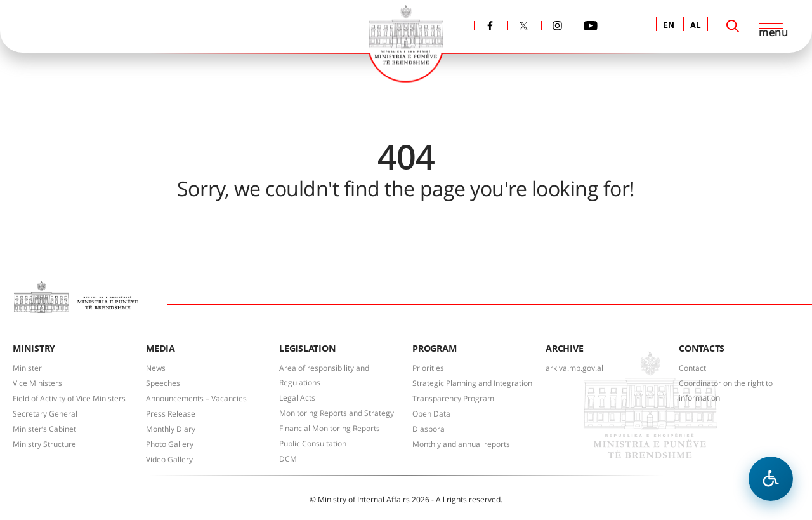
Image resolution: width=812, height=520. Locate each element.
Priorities (428, 368)
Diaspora (429, 429)
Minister (27, 368)
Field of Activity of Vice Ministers (69, 398)
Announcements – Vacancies (196, 398)
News (156, 368)
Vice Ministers (37, 383)
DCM (288, 459)
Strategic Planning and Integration (472, 383)
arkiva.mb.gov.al (574, 368)
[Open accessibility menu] (771, 479)
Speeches (163, 383)
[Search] (733, 26)
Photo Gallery (170, 444)
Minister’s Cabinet (44, 429)
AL (696, 26)
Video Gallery (169, 459)
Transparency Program (453, 398)
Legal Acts (297, 398)
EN (669, 26)
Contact (692, 368)
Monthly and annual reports (461, 444)
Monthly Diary (171, 429)
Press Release (171, 414)
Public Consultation (313, 443)
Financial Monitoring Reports (330, 428)
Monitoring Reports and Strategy (337, 413)
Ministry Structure (44, 444)
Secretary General (45, 414)
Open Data (431, 414)
